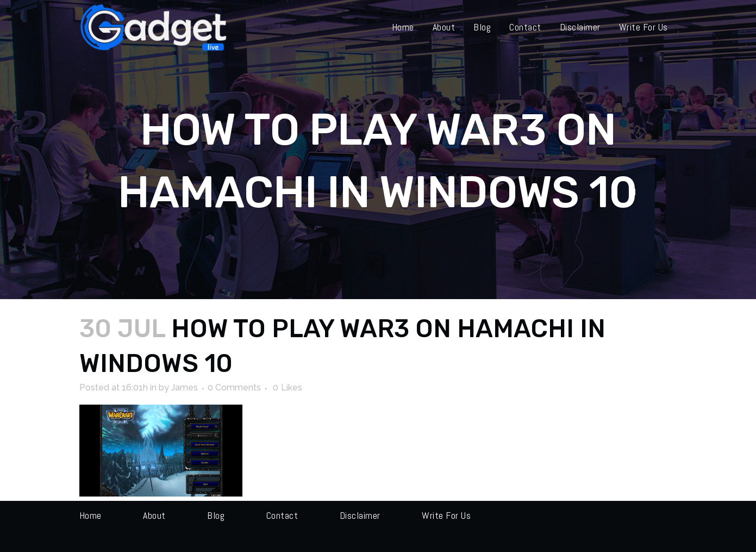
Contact (282, 515)
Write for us (446, 515)
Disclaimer (360, 515)
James (185, 387)
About (154, 515)
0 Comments (234, 387)
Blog (216, 515)
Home (90, 515)
